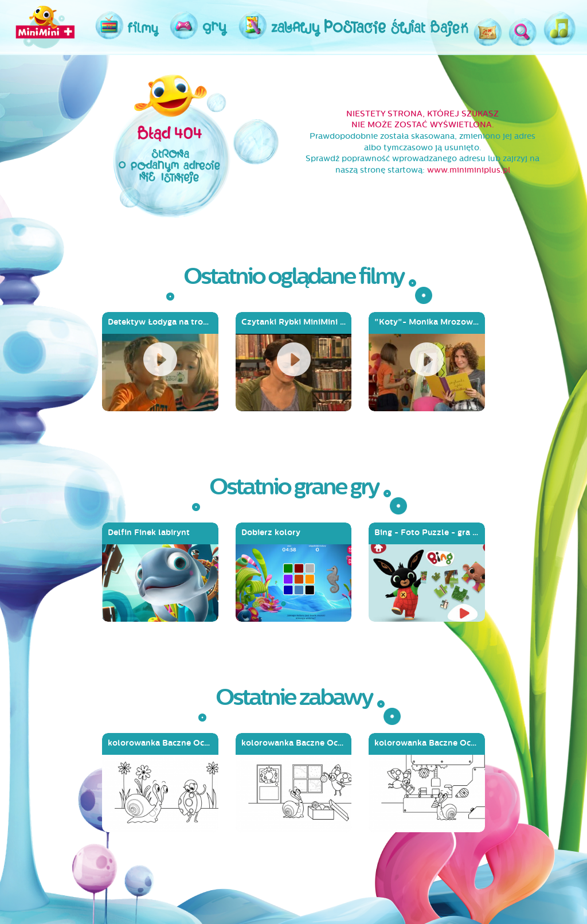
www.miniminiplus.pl (469, 170)
